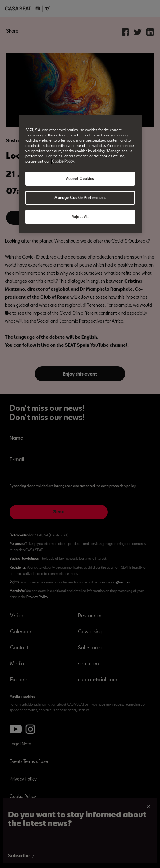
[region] (80, 174)
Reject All (80, 217)
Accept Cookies (80, 178)
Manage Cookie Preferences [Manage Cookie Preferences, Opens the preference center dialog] (80, 198)
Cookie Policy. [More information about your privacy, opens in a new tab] (63, 161)
